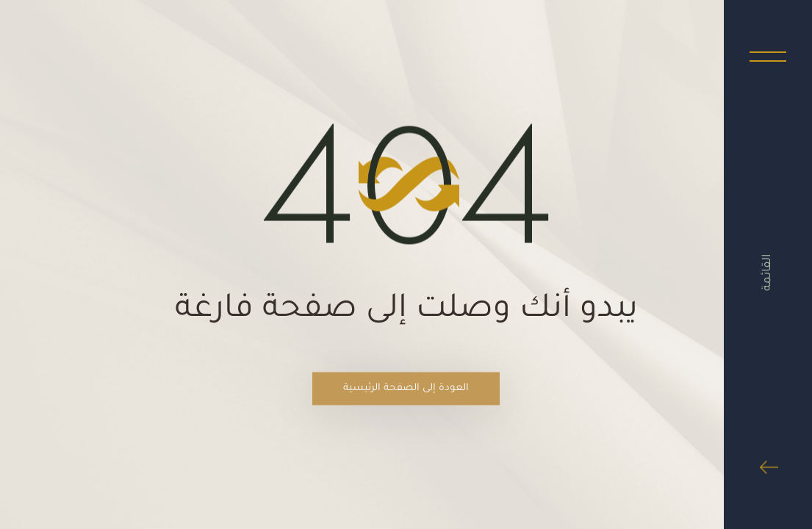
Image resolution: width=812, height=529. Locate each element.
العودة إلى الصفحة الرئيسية (406, 388)
